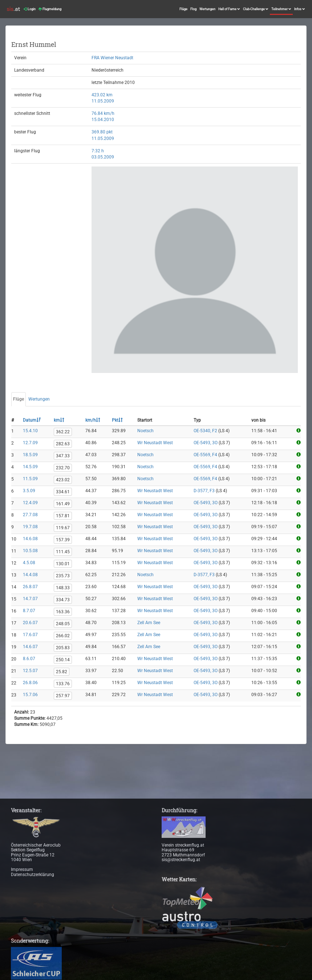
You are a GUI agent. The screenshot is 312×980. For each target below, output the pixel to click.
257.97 (63, 696)
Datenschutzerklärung (33, 875)
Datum (32, 420)
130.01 (63, 564)
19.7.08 (30, 527)
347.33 (63, 456)
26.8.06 (30, 683)
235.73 (63, 576)
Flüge (183, 9)
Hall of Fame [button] (229, 9)
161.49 (63, 504)
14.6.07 (30, 647)
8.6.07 (29, 659)
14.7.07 (30, 599)
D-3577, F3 (204, 491)
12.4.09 (30, 503)
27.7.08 (30, 515)
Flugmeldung (50, 9)
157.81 (63, 516)
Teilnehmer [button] (281, 9)
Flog (193, 9)
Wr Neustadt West (155, 443)
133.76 (63, 684)
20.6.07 (30, 623)
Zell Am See (149, 623)
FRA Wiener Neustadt (112, 58)
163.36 (63, 612)
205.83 (63, 648)
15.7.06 (30, 695)
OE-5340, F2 (205, 431)
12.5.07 (30, 671)
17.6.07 (30, 635)
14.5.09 (30, 467)
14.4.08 (30, 575)
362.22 (63, 432)
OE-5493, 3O (206, 443)
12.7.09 (30, 443)
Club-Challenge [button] (256, 9)
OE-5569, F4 (205, 455)
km (59, 420)
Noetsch (145, 431)
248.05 (63, 624)
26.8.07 (30, 587)
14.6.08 (30, 539)
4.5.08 (29, 563)
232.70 (63, 468)
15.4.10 (30, 431)
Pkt (117, 420)
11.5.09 (30, 479)
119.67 (63, 528)
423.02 (63, 480)
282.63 (63, 444)
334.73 (63, 600)
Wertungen (207, 9)
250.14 (63, 660)
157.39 (63, 540)
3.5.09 (29, 491)
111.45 (63, 552)
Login (30, 9)
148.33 (63, 588)
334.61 (63, 492)
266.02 (63, 636)
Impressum (22, 869)
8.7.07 (29, 611)
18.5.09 (30, 455)
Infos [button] (300, 9)
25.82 (62, 672)
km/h (93, 420)
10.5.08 (30, 551)
